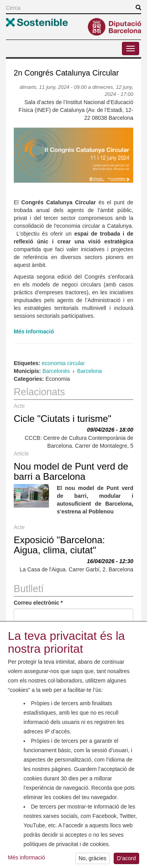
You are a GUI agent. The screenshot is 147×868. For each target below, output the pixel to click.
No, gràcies (92, 861)
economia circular (64, 363)
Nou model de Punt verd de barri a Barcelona (71, 471)
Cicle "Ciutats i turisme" (63, 419)
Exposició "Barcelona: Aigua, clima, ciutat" (59, 545)
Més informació (26, 859)
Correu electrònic (38, 603)
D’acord (126, 861)
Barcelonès (56, 371)
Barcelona (90, 371)
